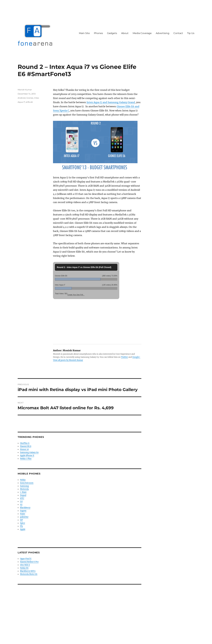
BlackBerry (25, 508)
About (125, 33)
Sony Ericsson (27, 483)
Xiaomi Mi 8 (26, 446)
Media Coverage (142, 33)
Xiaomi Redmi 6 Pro (29, 562)
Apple (23, 529)
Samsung (24, 486)
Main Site (84, 33)
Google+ (136, 357)
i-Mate (23, 492)
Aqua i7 (21, 102)
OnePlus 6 (25, 443)
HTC (22, 498)
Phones (98, 33)
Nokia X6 (24, 568)
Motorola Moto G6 (29, 574)
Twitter (124, 357)
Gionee (30, 98)
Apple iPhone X (27, 456)
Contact (178, 33)
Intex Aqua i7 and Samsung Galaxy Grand (111, 102)
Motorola (24, 489)
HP (21, 520)
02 (21, 505)
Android (22, 98)
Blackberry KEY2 (28, 571)
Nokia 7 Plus (26, 459)
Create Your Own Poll (75, 295)
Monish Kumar (25, 90)
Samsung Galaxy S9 (29, 452)
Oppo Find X (26, 559)
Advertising (163, 33)
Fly (21, 526)
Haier (23, 514)
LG (21, 501)
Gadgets (112, 33)
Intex (37, 98)
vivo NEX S (25, 565)
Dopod (23, 495)
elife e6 (29, 102)
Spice (23, 523)
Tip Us (191, 33)
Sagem (23, 511)
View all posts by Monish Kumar (68, 360)
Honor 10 (24, 449)
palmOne (24, 517)
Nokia (23, 480)
